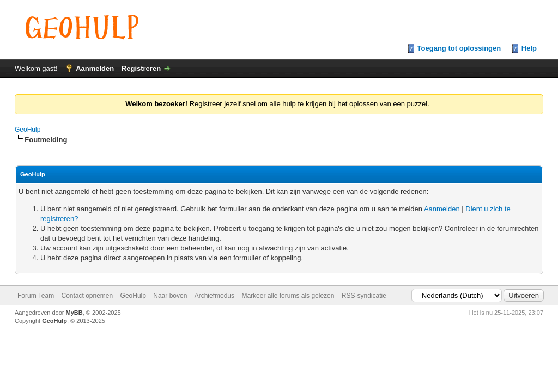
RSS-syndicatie (364, 296)
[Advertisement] (279, 350)
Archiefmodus (214, 296)
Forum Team (36, 296)
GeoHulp (28, 130)
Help (529, 48)
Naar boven (170, 296)
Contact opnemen (87, 296)
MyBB (74, 313)
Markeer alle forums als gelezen (288, 296)
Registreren (141, 68)
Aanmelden (95, 68)
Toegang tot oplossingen (459, 48)
